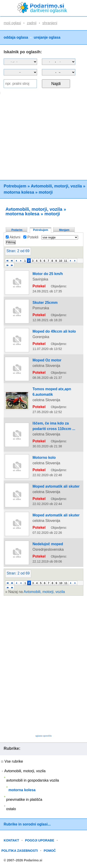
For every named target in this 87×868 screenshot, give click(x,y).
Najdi (56, 84)
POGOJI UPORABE (40, 840)
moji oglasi (12, 23)
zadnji (32, 23)
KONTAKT (11, 840)
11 (66, 261)
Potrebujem (15, 186)
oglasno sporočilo (44, 736)
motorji (46, 192)
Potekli (31, 237)
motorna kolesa (19, 192)
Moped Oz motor (47, 360)
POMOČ (50, 851)
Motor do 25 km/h (48, 274)
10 (61, 261)
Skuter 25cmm (45, 303)
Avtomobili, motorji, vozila (56, 186)
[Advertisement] (43, 137)
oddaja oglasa (16, 37)
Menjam (64, 230)
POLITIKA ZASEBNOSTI (20, 851)
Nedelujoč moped (48, 544)
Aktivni (13, 237)
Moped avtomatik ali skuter (56, 486)
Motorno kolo (44, 458)
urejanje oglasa (47, 37)
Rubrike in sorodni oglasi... (27, 824)
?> (59, 62)
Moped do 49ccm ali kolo (54, 331)
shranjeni (50, 23)
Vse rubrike (12, 761)
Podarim (17, 230)
